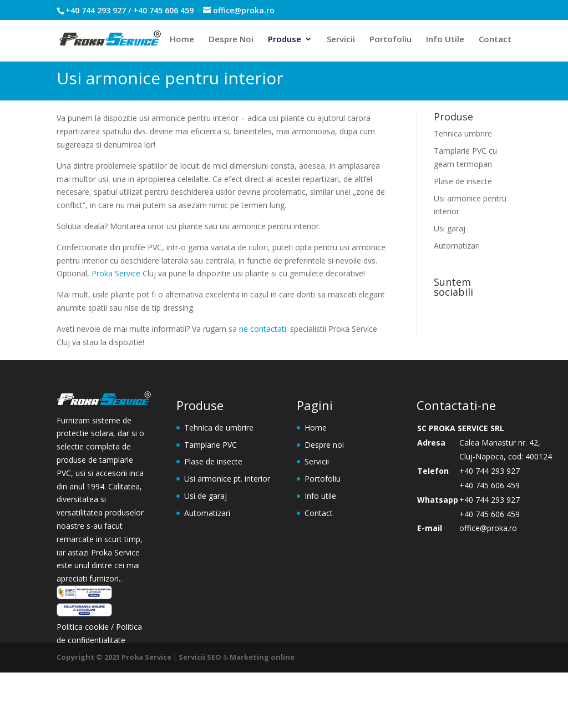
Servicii (341, 40)
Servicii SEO (200, 657)
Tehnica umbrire (463, 133)
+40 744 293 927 (490, 471)
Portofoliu (390, 40)
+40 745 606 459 (490, 485)
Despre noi (324, 445)
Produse (285, 40)
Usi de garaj (206, 496)
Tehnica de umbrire (219, 428)
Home (182, 40)
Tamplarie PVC (211, 445)
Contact (495, 40)
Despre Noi (231, 40)
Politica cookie (84, 627)
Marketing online (262, 657)
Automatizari (457, 246)
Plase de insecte (463, 181)
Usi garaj (450, 228)
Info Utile (445, 40)
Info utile (320, 496)
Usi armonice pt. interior (227, 479)
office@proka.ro (488, 528)
